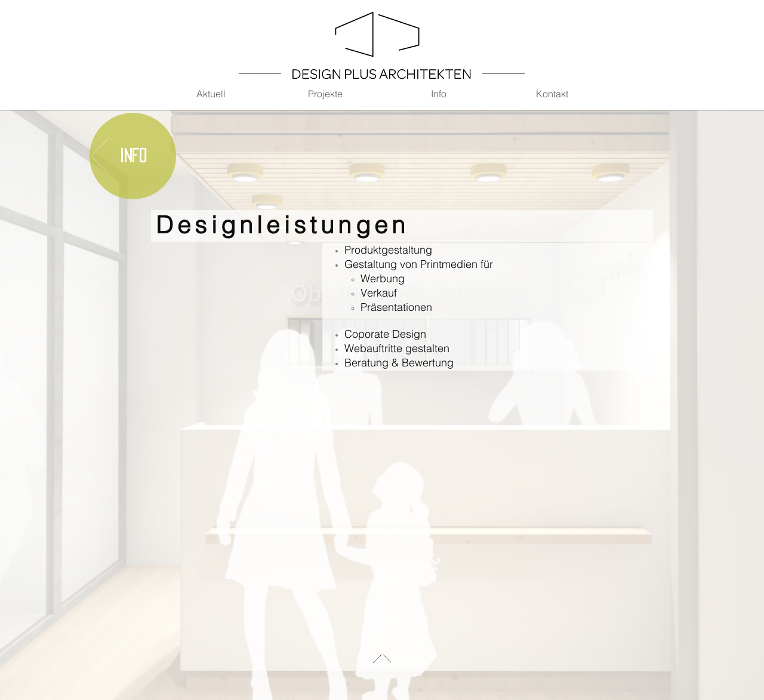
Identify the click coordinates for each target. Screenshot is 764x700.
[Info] (133, 156)
